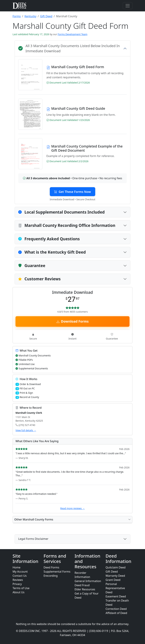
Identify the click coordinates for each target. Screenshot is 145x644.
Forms (17, 16)
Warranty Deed (115, 576)
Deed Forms (51, 567)
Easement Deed (116, 596)
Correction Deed (116, 609)
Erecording (51, 576)
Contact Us (20, 576)
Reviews (18, 580)
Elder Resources (85, 589)
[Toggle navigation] (128, 6)
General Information (88, 581)
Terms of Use (21, 588)
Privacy (17, 584)
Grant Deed (113, 580)
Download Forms (72, 321)
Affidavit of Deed (116, 613)
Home (17, 567)
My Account (20, 572)
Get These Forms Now (72, 192)
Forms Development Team (72, 34)
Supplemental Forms (57, 572)
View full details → (26, 430)
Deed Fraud (82, 585)
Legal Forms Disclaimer (33, 539)
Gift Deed (46, 16)
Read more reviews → (72, 508)
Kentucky (30, 16)
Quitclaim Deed (116, 567)
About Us (19, 592)
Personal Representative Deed (115, 588)
